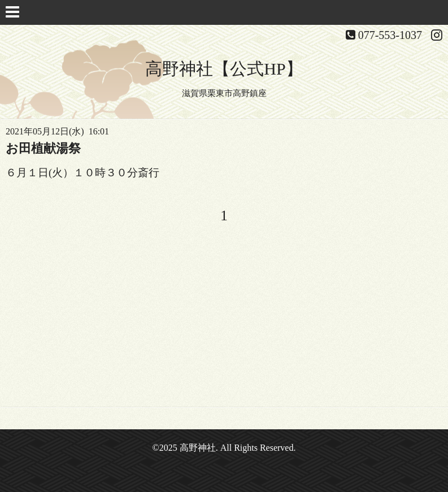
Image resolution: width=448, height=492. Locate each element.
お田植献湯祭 (43, 148)
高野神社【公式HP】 (224, 69)
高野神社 (198, 448)
